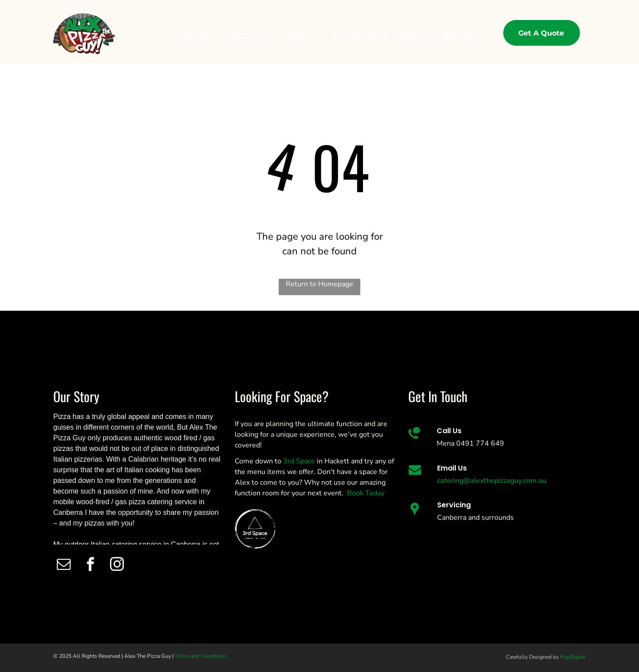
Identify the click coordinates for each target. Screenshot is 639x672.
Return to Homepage (319, 284)
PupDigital (573, 657)
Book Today (366, 493)
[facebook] (90, 565)
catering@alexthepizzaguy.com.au (492, 481)
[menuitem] (193, 36)
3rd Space (299, 461)
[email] (64, 565)
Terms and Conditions (201, 656)
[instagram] (117, 565)
